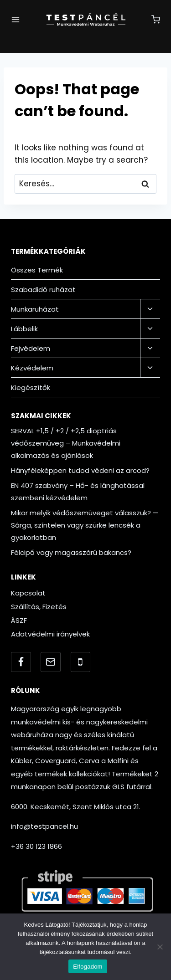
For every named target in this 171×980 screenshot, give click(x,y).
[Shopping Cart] (156, 19)
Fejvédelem (31, 348)
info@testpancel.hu (44, 826)
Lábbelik (24, 329)
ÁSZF (19, 620)
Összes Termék (37, 270)
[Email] (51, 662)
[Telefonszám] (81, 662)
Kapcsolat (28, 593)
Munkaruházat (35, 309)
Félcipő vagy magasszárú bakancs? (71, 552)
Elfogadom (88, 967)
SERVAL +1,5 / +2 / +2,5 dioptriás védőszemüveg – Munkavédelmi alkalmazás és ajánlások (66, 443)
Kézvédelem (32, 368)
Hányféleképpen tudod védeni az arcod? (80, 470)
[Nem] (160, 947)
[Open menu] (16, 20)
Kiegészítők (31, 387)
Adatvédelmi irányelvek (50, 634)
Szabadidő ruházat (43, 290)
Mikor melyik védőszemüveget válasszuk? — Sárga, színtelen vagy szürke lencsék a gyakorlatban (85, 525)
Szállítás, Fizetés (39, 607)
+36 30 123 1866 (36, 846)
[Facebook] (21, 662)
